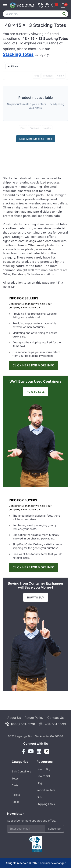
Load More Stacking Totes (36, 139)
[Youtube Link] (31, 751)
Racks (16, 802)
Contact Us (55, 718)
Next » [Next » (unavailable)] (60, 76)
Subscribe (54, 829)
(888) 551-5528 (23, 724)
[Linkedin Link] (39, 751)
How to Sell (43, 776)
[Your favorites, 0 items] (53, 6)
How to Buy (44, 769)
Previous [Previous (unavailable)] (48, 76)
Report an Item (46, 790)
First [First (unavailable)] (36, 76)
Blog (39, 783)
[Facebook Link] (23, 751)
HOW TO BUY (36, 597)
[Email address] (36, 829)
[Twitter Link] (47, 751)
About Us (14, 718)
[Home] (22, 5)
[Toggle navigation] (6, 4)
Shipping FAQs (46, 804)
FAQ (39, 797)
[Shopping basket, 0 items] (63, 5)
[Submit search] (64, 14)
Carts (15, 785)
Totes (15, 778)
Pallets (16, 795)
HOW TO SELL (35, 392)
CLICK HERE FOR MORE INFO (33, 365)
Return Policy (34, 718)
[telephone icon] (41, 5)
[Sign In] (47, 5)
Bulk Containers (21, 771)
